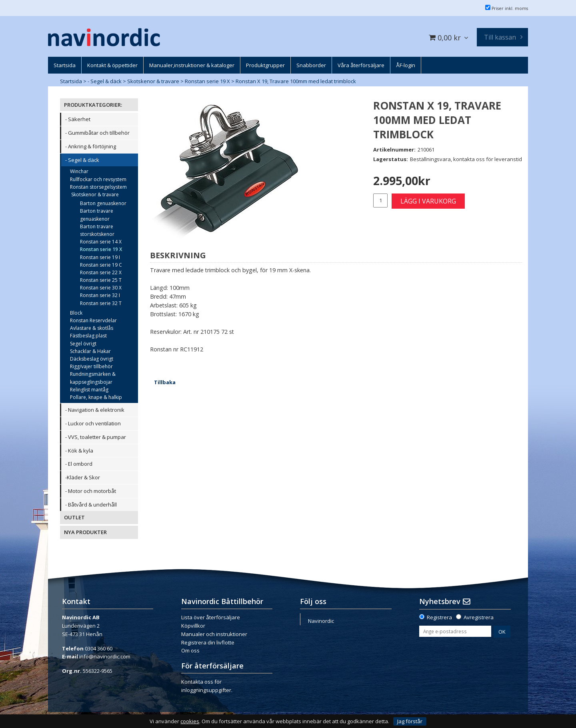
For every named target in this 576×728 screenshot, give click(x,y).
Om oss (190, 650)
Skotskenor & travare (153, 81)
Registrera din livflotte (208, 642)
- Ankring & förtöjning (91, 146)
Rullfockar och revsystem (98, 179)
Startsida (71, 81)
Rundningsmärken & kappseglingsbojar (93, 378)
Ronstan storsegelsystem (98, 187)
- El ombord (79, 464)
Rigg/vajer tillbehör (91, 366)
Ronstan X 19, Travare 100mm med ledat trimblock (296, 81)
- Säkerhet (78, 119)
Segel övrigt (83, 344)
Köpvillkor (193, 626)
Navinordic (321, 621)
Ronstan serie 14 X (101, 242)
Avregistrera (479, 617)
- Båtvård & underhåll (91, 505)
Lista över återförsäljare (211, 617)
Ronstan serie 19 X (207, 81)
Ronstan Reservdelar (93, 320)
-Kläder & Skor (83, 477)
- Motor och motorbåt (91, 491)
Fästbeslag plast (88, 336)
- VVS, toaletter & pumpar (96, 437)
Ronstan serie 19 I (100, 257)
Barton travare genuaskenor (97, 215)
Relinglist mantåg (89, 390)
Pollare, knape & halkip (96, 397)
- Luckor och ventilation (93, 423)
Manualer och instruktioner (214, 634)
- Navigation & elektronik (95, 410)
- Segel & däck (105, 81)
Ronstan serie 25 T (101, 280)
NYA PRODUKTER (85, 532)
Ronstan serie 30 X (101, 288)
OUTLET (74, 517)
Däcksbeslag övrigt (92, 359)
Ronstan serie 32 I (100, 295)
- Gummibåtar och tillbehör (97, 133)
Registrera (439, 617)
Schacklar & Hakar (90, 351)
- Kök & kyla (79, 451)
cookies (190, 721)
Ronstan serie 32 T (101, 303)
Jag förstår (410, 721)
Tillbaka (165, 382)
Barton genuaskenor (103, 203)
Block (76, 313)
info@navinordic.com (105, 656)
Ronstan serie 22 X (101, 272)
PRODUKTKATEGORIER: (93, 105)
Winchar (79, 171)
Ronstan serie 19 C (101, 265)
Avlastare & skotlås (92, 328)
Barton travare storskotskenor (97, 230)
